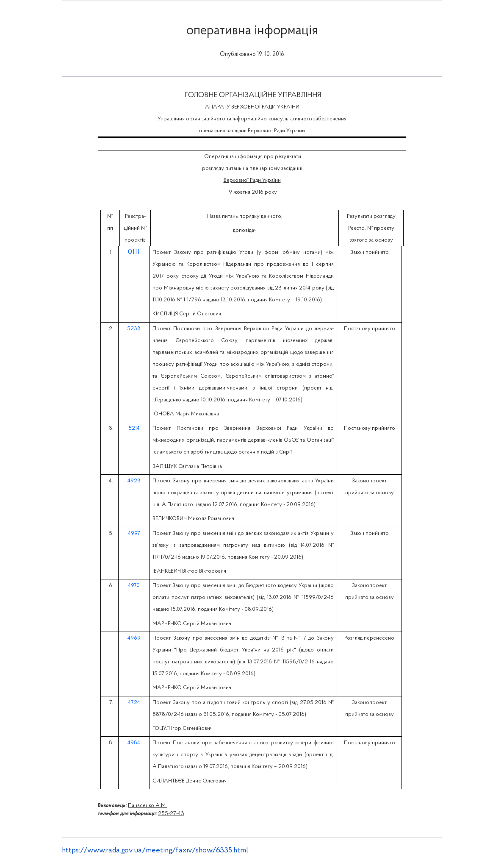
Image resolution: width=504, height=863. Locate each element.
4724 (134, 703)
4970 (134, 586)
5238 (134, 329)
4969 (134, 638)
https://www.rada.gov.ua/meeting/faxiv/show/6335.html (155, 850)
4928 (134, 481)
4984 (134, 743)
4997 (134, 533)
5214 (134, 428)
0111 (134, 252)
